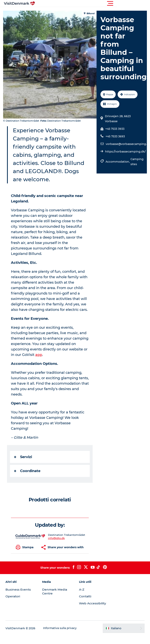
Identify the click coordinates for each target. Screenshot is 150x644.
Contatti (86, 604)
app (59, 363)
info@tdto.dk (57, 546)
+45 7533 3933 (115, 137)
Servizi (24, 465)
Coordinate (28, 479)
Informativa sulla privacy (61, 636)
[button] (93, 3)
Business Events (19, 598)
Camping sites (137, 170)
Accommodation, (118, 170)
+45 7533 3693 (115, 145)
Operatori (14, 604)
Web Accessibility (93, 611)
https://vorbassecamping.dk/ (125, 160)
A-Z (82, 598)
